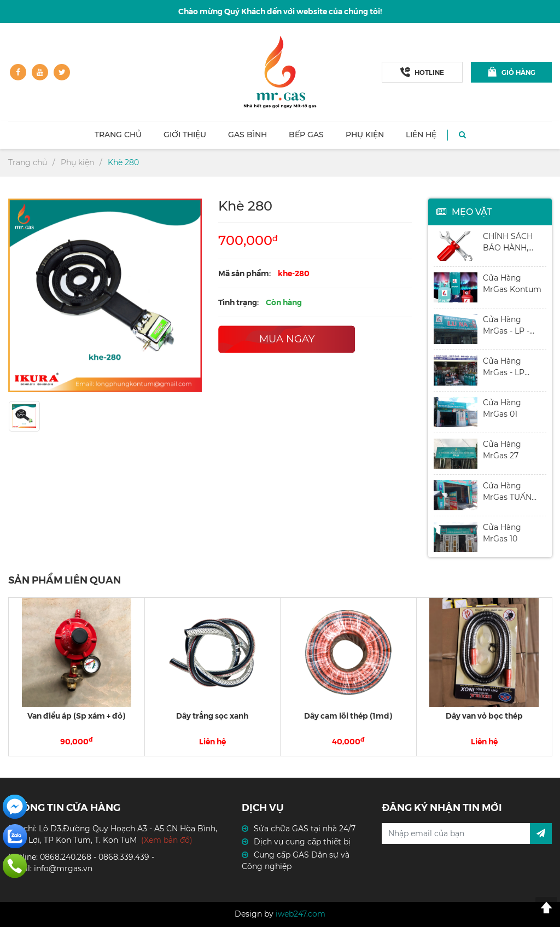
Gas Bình (247, 135)
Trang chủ (118, 135)
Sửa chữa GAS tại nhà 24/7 (305, 829)
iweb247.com (301, 914)
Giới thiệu (185, 135)
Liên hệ (421, 135)
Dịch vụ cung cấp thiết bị (302, 842)
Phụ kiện (365, 135)
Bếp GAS (306, 135)
